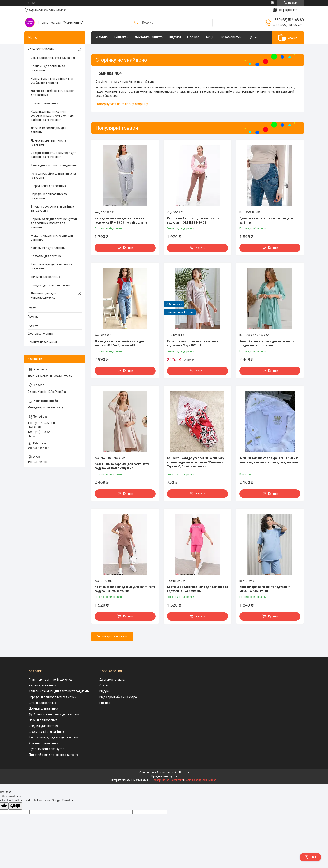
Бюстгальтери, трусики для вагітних (54, 737)
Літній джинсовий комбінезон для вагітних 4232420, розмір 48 (120, 343)
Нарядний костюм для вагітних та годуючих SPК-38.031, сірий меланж (121, 220)
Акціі (209, 37)
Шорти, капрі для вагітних (48, 186)
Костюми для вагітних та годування (48, 68)
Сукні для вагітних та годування (53, 58)
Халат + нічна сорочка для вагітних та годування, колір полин (267, 343)
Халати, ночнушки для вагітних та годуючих (59, 691)
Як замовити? (230, 37)
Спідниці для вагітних (44, 726)
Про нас (193, 37)
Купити (128, 248)
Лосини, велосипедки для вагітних (49, 130)
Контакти (121, 37)
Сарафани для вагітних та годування (49, 196)
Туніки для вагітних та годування (54, 165)
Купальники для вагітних (48, 248)
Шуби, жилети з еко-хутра (46, 749)
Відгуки (175, 37)
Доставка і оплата (149, 37)
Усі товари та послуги (112, 636)
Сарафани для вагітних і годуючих (52, 697)
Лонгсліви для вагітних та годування (49, 143)
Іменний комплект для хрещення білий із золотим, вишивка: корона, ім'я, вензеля (269, 460)
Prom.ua (184, 773)
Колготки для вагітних (46, 256)
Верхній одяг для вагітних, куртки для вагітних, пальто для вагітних (54, 223)
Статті (32, 308)
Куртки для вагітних (42, 685)
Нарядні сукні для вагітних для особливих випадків (52, 81)
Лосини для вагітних (43, 720)
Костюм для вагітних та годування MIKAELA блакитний (265, 589)
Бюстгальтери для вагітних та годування (51, 267)
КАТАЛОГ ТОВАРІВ (41, 49)
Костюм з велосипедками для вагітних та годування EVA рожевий (197, 589)
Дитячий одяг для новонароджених (43, 295)
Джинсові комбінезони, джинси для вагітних (53, 93)
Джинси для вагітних (43, 708)
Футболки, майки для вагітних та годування (53, 176)
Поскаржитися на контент (167, 780)
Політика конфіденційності (201, 780)
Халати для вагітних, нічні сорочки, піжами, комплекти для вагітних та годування (53, 116)
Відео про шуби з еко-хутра (118, 697)
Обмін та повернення (42, 342)
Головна (101, 37)
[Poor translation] (15, 806)
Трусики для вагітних (45, 277)
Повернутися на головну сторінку (122, 104)
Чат (310, 857)
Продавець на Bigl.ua (164, 776)
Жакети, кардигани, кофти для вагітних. (52, 238)
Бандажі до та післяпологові (50, 285)
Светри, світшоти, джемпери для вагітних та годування (53, 155)
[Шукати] (136, 23)
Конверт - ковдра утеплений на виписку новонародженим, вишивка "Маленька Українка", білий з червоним (195, 462)
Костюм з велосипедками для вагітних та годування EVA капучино (125, 589)
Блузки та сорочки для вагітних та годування (52, 209)
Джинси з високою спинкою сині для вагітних (266, 220)
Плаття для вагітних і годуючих (50, 680)
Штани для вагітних (44, 103)
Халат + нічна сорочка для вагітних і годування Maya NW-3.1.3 (193, 343)
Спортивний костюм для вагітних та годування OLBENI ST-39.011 (193, 220)
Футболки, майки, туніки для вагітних (54, 714)
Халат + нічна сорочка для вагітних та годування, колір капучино (122, 466)
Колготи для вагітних (43, 743)
